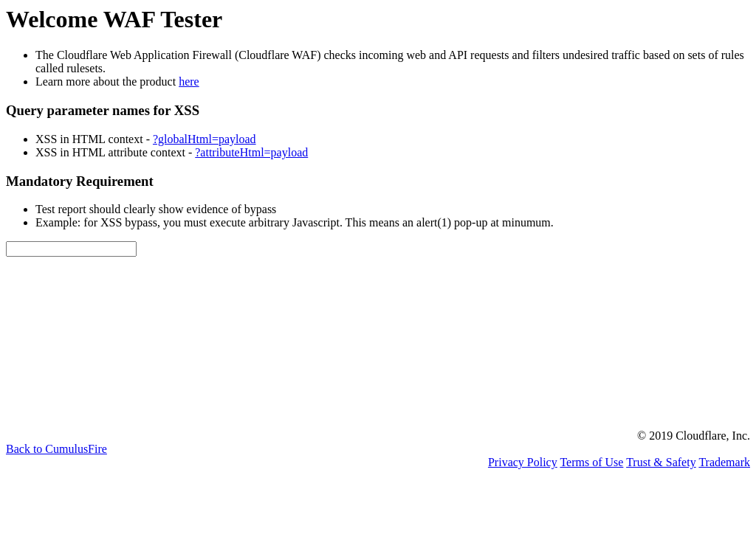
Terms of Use (591, 462)
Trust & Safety (661, 462)
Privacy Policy (523, 462)
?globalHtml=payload (205, 139)
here (189, 82)
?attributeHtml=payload (251, 152)
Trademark (724, 462)
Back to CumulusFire (56, 449)
